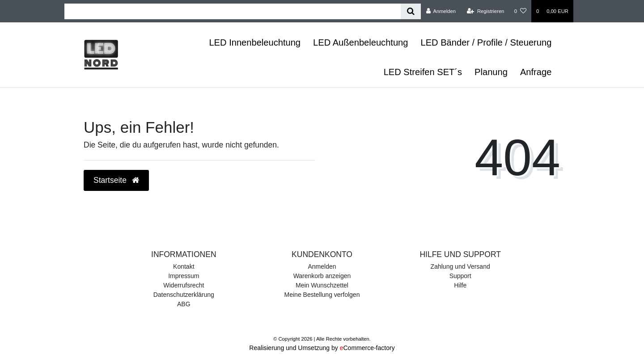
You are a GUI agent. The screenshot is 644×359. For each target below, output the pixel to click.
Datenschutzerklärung (184, 295)
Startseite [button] (116, 180)
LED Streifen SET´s (423, 72)
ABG (184, 304)
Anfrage (536, 72)
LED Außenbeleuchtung (360, 42)
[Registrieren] (485, 11)
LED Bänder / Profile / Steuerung (486, 42)
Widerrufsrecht (184, 285)
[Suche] (411, 11)
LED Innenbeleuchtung (255, 42)
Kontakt (184, 266)
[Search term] (233, 11)
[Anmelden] (441, 11)
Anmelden (322, 266)
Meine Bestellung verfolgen (322, 295)
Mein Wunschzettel (322, 285)
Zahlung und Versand (460, 266)
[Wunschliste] (520, 11)
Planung (491, 72)
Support (460, 276)
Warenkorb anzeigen (322, 276)
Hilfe (460, 285)
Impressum (184, 276)
